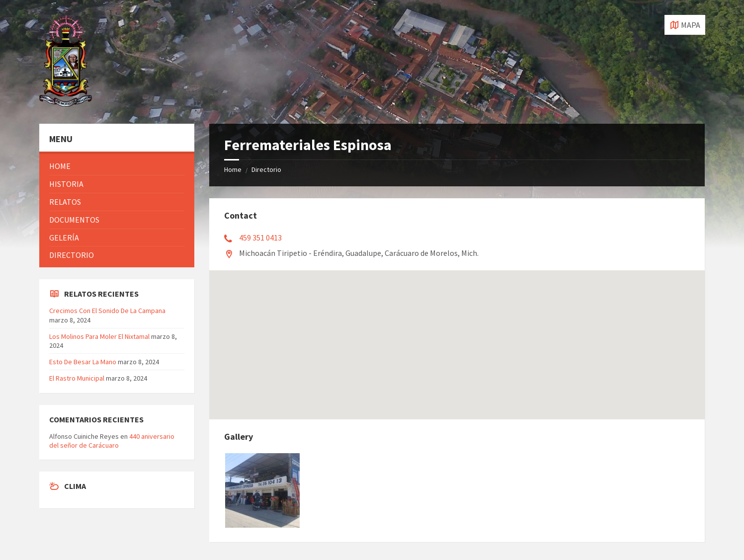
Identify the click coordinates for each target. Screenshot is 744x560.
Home (233, 169)
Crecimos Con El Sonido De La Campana (107, 311)
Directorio (266, 169)
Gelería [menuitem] (64, 238)
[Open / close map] (685, 25)
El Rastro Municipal (77, 378)
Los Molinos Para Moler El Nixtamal (99, 336)
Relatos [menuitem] (65, 202)
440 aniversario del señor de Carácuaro (112, 441)
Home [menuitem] (60, 166)
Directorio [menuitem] (72, 255)
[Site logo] (66, 104)
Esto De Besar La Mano (83, 362)
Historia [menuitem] (66, 184)
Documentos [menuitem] (74, 220)
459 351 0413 (260, 238)
